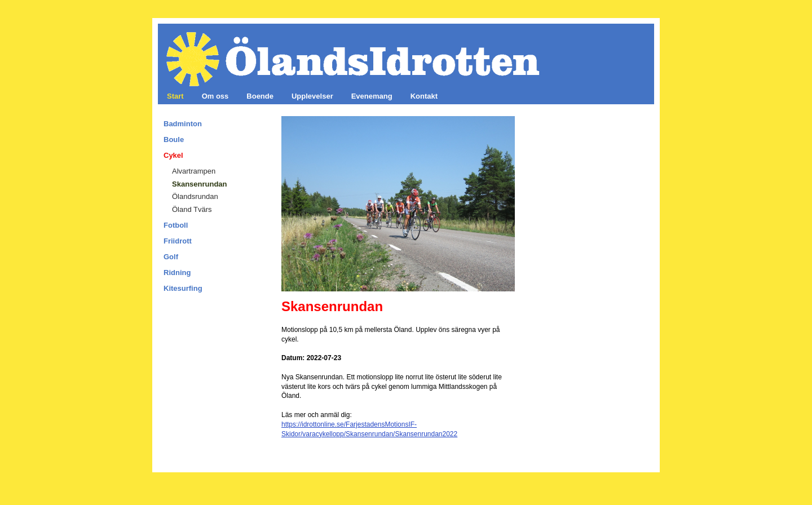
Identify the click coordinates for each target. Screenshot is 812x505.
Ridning (177, 273)
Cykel (173, 155)
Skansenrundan (200, 184)
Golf (171, 257)
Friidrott (178, 241)
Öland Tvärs (192, 209)
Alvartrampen (194, 171)
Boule (174, 139)
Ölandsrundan (195, 196)
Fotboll (176, 225)
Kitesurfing (183, 288)
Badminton (183, 124)
